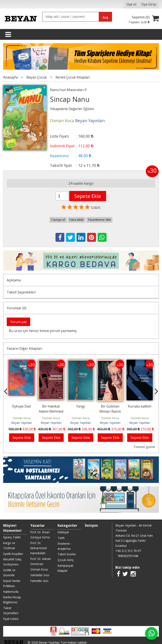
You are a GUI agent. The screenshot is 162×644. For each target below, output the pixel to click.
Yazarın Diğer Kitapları (24, 348)
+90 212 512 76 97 (128, 551)
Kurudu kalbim (140, 406)
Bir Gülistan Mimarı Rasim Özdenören (110, 411)
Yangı (81, 406)
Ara (105, 18)
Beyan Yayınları (22, 423)
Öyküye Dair (22, 406)
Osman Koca (22, 418)
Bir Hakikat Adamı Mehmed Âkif (51, 411)
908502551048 (128, 556)
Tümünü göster (144, 447)
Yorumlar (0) (17, 308)
